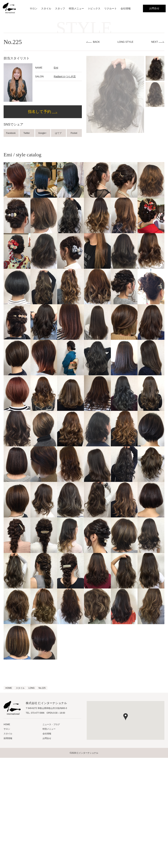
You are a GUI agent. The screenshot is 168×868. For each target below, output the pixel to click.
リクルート (110, 8)
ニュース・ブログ (51, 724)
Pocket (74, 133)
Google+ (43, 133)
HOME (7, 724)
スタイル (46, 8)
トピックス (94, 8)
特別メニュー (76, 8)
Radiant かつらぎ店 (65, 76)
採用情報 (8, 738)
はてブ (58, 133)
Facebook (11, 133)
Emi (56, 68)
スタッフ (60, 8)
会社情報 (126, 8)
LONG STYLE (125, 42)
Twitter (27, 133)
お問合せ (154, 8)
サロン (34, 8)
